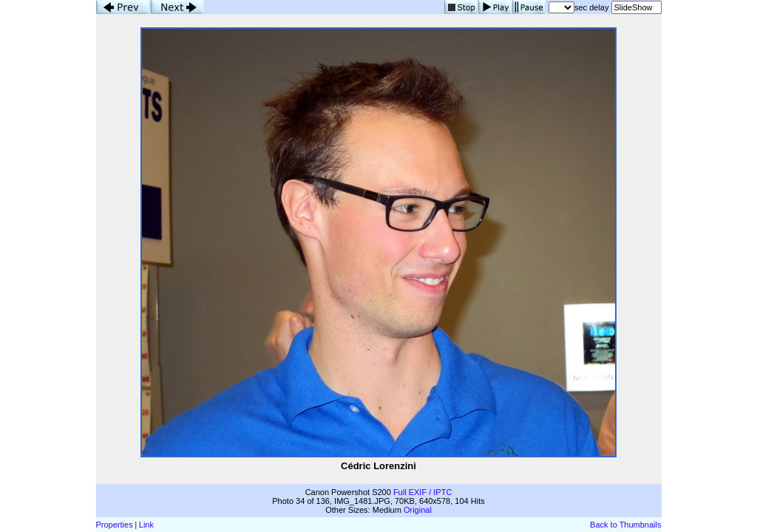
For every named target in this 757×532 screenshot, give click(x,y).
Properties (115, 525)
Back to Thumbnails (625, 525)
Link (146, 525)
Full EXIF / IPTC (422, 492)
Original (418, 510)
